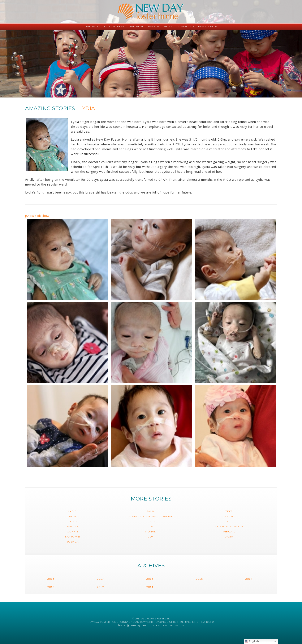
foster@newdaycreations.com (140, 625)
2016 (150, 579)
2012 (100, 587)
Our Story (92, 26)
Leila (229, 516)
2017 (100, 579)
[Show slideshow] (38, 216)
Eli (229, 521)
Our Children (114, 26)
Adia (73, 516)
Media (168, 26)
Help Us (154, 26)
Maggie (73, 526)
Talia (151, 511)
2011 (150, 587)
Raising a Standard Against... (151, 516)
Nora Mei (73, 537)
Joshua (73, 542)
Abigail (229, 531)
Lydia (73, 511)
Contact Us (185, 26)
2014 (249, 579)
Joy (151, 537)
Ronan (151, 531)
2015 (199, 579)
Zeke (229, 511)
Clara (151, 521)
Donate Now (208, 26)
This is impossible (229, 526)
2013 (51, 587)
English (252, 641)
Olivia (73, 521)
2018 (51, 579)
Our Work (136, 26)
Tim (151, 526)
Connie (73, 531)
